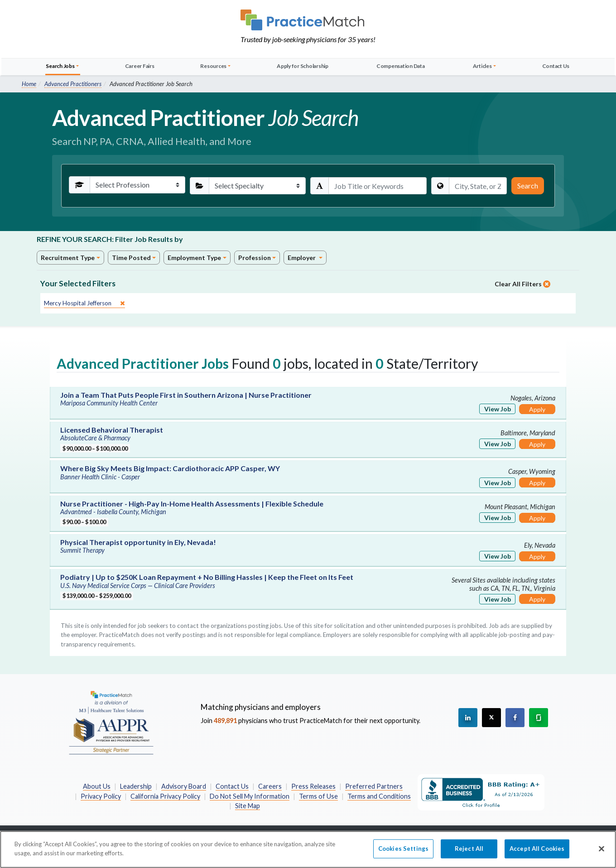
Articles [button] (482, 66)
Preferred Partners (374, 786)
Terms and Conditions (379, 796)
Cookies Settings (403, 854)
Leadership (136, 786)
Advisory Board (184, 786)
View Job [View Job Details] (498, 409)
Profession (255, 258)
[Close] (602, 854)
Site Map (248, 806)
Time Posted (131, 258)
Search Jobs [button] (60, 66)
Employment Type (194, 258)
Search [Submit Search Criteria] (528, 186)
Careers (270, 786)
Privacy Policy (101, 796)
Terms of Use (318, 796)
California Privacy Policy (165, 796)
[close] (84, 303)
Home (29, 84)
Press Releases (313, 786)
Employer (302, 258)
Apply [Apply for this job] (537, 409)
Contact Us (556, 66)
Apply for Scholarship (303, 66)
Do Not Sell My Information (250, 796)
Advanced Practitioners (73, 84)
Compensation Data (401, 66)
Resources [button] (213, 66)
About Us (97, 786)
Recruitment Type (68, 258)
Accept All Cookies (537, 854)
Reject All (469, 854)
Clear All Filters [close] (522, 284)
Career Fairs (140, 66)
